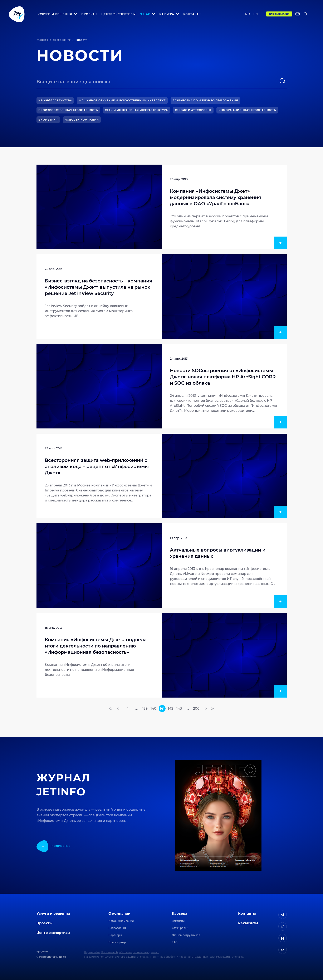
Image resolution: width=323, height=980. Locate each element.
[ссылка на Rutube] (283, 926)
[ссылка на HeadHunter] (283, 950)
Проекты (89, 14)
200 (196, 709)
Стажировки (180, 928)
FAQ (175, 942)
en (254, 14)
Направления (117, 928)
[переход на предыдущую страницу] (118, 709)
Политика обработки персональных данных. (130, 952)
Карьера (180, 914)
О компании (119, 914)
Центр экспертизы (119, 14)
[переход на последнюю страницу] (212, 709)
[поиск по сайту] (305, 14)
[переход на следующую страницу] (206, 709)
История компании (121, 921)
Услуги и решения (53, 914)
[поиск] (283, 81)
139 (145, 709)
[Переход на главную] (17, 14)
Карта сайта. (92, 952)
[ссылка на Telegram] (283, 915)
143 (179, 709)
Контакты (192, 14)
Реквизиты (248, 923)
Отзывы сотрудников (186, 935)
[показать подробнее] (54, 846)
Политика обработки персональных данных (179, 957)
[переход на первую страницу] (111, 709)
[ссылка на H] (283, 938)
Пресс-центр (62, 40)
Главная (42, 40)
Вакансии (178, 921)
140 (153, 709)
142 (171, 709)
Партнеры (115, 935)
